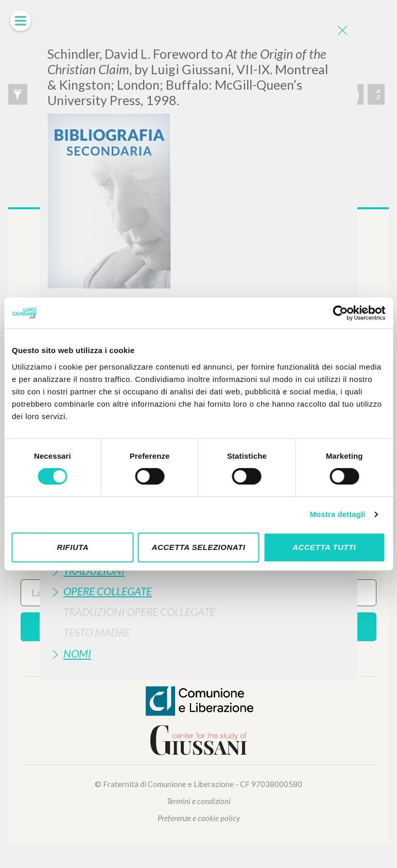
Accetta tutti (324, 547)
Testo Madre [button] (97, 632)
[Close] (342, 31)
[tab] (198, 591)
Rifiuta (73, 547)
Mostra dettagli (337, 514)
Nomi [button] (77, 653)
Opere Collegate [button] (108, 591)
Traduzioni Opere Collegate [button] (139, 612)
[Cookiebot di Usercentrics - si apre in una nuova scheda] (340, 313)
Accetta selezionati (199, 547)
